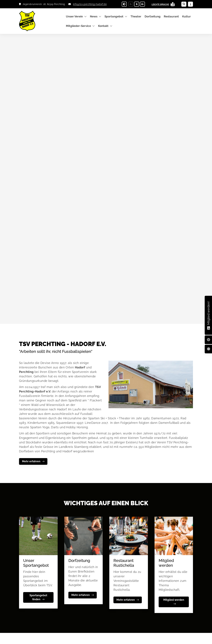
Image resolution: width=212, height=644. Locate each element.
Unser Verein (74, 16)
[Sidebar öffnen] (190, 4)
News (94, 16)
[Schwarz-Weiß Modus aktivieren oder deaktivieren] (124, 4)
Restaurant (171, 16)
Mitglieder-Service (78, 26)
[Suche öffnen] (184, 4)
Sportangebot (114, 16)
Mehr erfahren (31, 461)
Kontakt (103, 26)
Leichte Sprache (160, 4)
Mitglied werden (174, 600)
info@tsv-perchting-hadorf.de (90, 4)
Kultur (186, 16)
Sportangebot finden (38, 597)
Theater (136, 16)
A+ (143, 4)
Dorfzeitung (153, 16)
